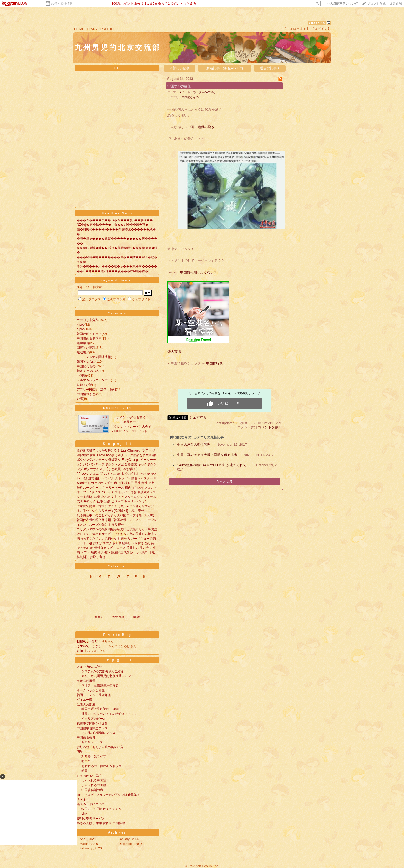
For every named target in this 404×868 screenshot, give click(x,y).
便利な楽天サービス (91, 819)
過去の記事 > (270, 68)
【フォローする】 (296, 29)
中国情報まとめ (88, 394)
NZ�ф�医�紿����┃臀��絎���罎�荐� (113, 225)
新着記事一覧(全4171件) (225, 68)
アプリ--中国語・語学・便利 (96, 389)
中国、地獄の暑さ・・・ (206, 127)
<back (98, 617)
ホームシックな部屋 (91, 690)
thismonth (118, 617)
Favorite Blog (117, 635)
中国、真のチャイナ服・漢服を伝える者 (207, 455)
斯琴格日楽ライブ (94, 756)
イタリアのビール (94, 719)
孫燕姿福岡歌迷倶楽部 (92, 724)
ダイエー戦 (85, 700)
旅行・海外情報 (62, 4)
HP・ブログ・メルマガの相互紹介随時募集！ (108, 795)
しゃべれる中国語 (89, 776)
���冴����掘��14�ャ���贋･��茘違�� (115, 220)
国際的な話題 (86, 348)
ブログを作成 (376, 4)
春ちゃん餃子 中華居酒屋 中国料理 (101, 823)
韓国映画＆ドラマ (89, 334)
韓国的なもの (86, 362)
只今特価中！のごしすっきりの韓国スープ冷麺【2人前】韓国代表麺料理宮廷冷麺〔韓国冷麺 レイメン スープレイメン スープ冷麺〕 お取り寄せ (117, 520)
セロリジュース (92, 742)
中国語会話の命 (92, 790)
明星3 (85, 771)
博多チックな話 (88, 371)
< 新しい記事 (180, 68)
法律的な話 (85, 385)
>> (342, 4)
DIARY (92, 29)
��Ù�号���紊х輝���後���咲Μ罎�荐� (112, 271)
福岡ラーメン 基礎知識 (94, 695)
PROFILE (108, 29)
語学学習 (83, 343)
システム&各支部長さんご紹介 (103, 671)
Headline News (117, 213)
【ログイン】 (321, 29)
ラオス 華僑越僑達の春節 (100, 685)
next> (137, 617)
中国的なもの (86, 366)
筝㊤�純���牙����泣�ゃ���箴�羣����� (117, 266)
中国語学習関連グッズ (92, 728)
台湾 (80, 399)
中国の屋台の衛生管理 (194, 444)
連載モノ (83, 352)
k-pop (81, 325)
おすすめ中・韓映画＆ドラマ (102, 766)
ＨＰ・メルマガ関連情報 (94, 357)
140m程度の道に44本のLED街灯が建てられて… (213, 465)
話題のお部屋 (86, 704)
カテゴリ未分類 (88, 320)
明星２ (86, 761)
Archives (117, 832)
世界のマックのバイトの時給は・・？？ (109, 714)
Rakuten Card (117, 408)
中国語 (81, 376)
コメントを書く (270, 427)
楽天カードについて (91, 804)
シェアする (198, 417)
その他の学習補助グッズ (98, 733)
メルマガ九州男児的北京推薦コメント (108, 676)
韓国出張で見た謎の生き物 (100, 709)
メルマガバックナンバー (94, 380)
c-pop (81, 329)
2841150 (317, 23)
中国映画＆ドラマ (89, 338)
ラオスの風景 (86, 681)
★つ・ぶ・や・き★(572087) (197, 92)
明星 (80, 752)
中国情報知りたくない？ (199, 272)
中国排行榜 (214, 363)
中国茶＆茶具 (86, 737)
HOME (79, 29)
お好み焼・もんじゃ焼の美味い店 (100, 747)
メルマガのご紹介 (89, 667)
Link (84, 814)
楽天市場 (396, 4)
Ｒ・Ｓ (81, 800)
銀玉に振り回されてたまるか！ (103, 809)
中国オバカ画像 (179, 86)
